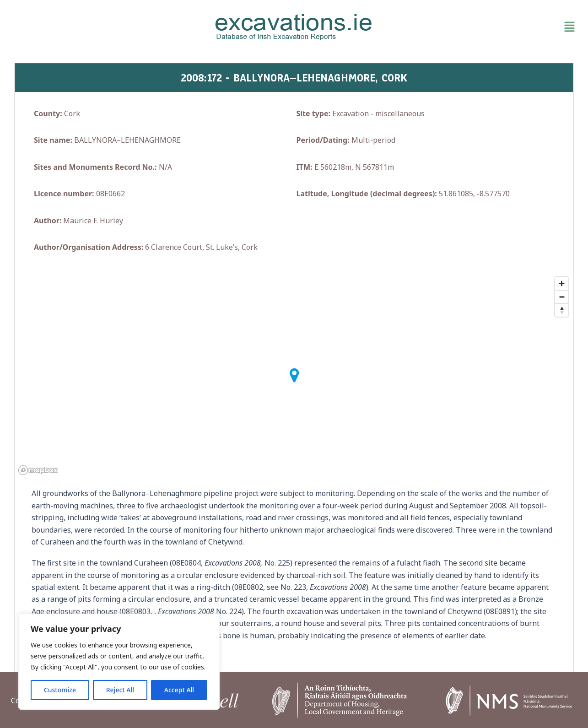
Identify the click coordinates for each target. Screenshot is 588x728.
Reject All (120, 690)
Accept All (179, 690)
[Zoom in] (562, 283)
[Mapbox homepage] (38, 470)
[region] (119, 662)
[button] (487, 27)
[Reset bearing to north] (562, 310)
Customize (60, 690)
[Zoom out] (562, 297)
